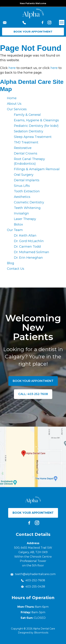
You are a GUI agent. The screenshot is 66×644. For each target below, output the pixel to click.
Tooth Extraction (27, 191)
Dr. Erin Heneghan (28, 258)
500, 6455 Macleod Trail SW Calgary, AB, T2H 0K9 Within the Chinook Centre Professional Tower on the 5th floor (33, 556)
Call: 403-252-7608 (33, 394)
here (12, 68)
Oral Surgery (24, 175)
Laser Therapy (25, 219)
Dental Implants (27, 180)
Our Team (15, 230)
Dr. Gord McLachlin (29, 241)
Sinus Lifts (22, 186)
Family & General (27, 115)
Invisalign (21, 213)
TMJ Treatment (26, 142)
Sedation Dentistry (29, 131)
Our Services (17, 109)
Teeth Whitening (27, 208)
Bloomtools (41, 633)
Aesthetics (22, 197)
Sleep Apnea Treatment (33, 137)
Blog (11, 263)
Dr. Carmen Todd (27, 247)
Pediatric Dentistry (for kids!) (36, 126)
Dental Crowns (26, 153)
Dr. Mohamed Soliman (32, 252)
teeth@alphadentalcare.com (5, 23)
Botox (18, 224)
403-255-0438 (33, 587)
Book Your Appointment (33, 32)
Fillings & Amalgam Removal (37, 169)
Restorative (23, 148)
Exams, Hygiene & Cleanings (36, 120)
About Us (14, 104)
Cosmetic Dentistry (29, 202)
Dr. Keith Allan (25, 236)
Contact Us (16, 269)
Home (12, 98)
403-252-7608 (24, 23)
